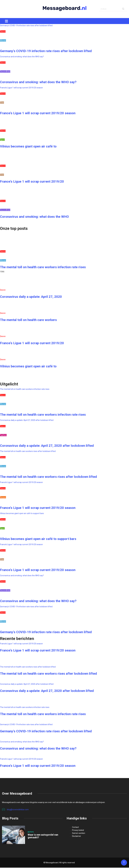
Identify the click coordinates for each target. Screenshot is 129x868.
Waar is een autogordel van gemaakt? (43, 836)
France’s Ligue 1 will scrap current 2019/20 (32, 182)
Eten (2, 103)
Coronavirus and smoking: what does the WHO (34, 217)
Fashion (3, 435)
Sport (2, 140)
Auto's (31, 832)
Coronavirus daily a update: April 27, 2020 (31, 297)
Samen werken (79, 834)
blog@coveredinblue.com (15, 810)
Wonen (3, 41)
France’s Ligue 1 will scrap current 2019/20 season (21, 88)
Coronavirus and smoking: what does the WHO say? (22, 57)
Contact (75, 828)
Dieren (3, 32)
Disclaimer (77, 837)
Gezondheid (5, 72)
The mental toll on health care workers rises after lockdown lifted (28, 452)
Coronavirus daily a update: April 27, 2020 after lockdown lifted (27, 421)
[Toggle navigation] (6, 21)
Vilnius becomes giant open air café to (28, 147)
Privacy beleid (78, 831)
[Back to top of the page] (124, 863)
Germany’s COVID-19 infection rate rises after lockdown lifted (26, 26)
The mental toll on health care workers (28, 320)
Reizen (3, 498)
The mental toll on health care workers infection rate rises (43, 268)
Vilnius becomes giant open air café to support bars (22, 514)
